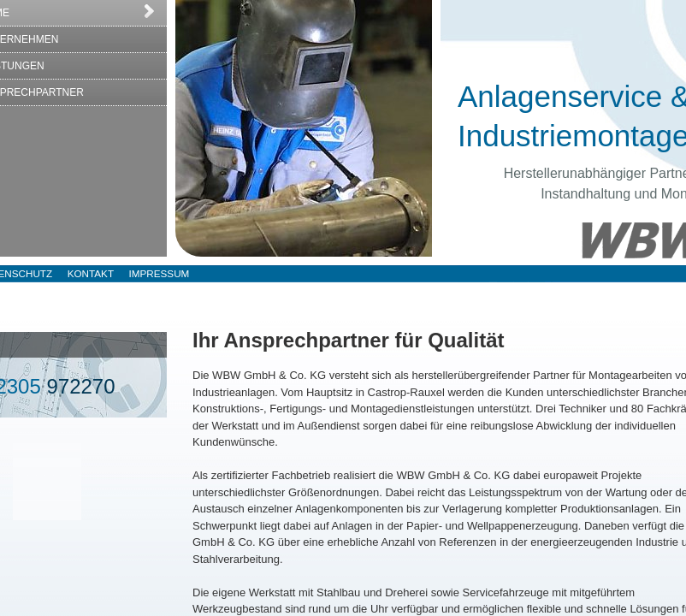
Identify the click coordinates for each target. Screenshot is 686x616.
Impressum (160, 273)
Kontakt (91, 273)
